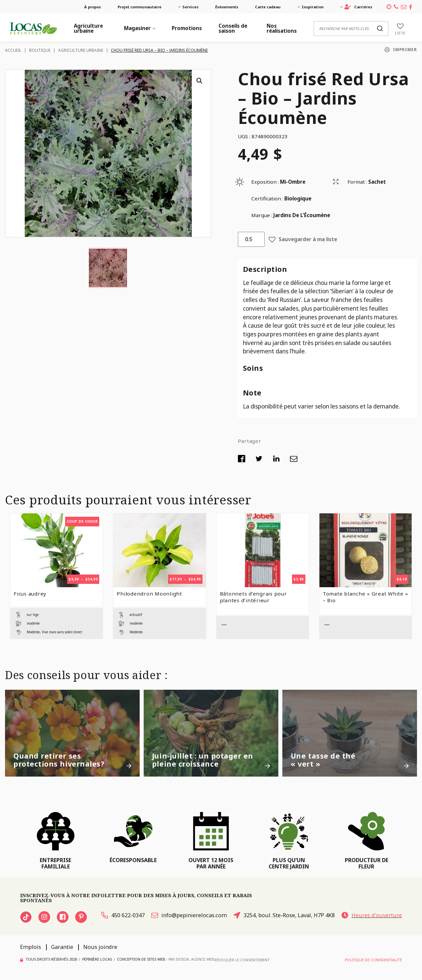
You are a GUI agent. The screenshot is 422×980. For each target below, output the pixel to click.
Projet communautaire (139, 7)
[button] (199, 81)
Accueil (13, 50)
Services (190, 7)
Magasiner (137, 28)
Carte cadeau (268, 7)
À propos (93, 7)
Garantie (62, 947)
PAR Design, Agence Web (191, 959)
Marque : (262, 215)
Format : (357, 182)
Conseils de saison (233, 28)
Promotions (187, 28)
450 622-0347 (123, 915)
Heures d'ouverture (372, 915)
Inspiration (313, 7)
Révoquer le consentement (242, 960)
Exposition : (265, 182)
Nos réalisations (282, 28)
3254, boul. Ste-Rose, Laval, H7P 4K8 (284, 915)
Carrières (358, 7)
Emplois (31, 947)
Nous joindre (100, 947)
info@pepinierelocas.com (189, 915)
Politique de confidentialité (373, 960)
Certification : (267, 198)
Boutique (40, 50)
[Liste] (400, 28)
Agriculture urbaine (88, 28)
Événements (227, 7)
